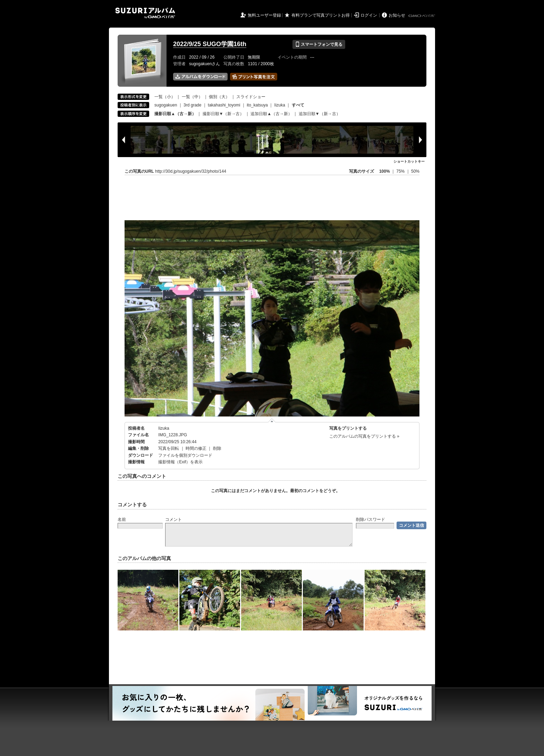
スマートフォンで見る (319, 44)
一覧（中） (192, 97)
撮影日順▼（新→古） (223, 114)
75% (401, 171)
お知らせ (397, 15)
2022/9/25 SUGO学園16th (210, 44)
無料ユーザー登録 (264, 15)
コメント (173, 519)
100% (385, 171)
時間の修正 (196, 448)
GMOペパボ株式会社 (422, 16)
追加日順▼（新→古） (320, 114)
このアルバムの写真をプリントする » (364, 436)
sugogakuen (166, 105)
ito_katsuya (257, 105)
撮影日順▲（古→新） (175, 114)
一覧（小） (165, 97)
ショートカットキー (409, 161)
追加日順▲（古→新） (271, 114)
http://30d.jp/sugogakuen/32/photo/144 (191, 171)
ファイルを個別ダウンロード (185, 455)
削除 (217, 448)
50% (415, 171)
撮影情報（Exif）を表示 (180, 462)
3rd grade (192, 105)
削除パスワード (371, 519)
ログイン (369, 15)
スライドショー (251, 97)
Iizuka (280, 105)
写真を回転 (169, 448)
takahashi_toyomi (224, 105)
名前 (122, 519)
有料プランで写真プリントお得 (321, 15)
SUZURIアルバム (145, 13)
